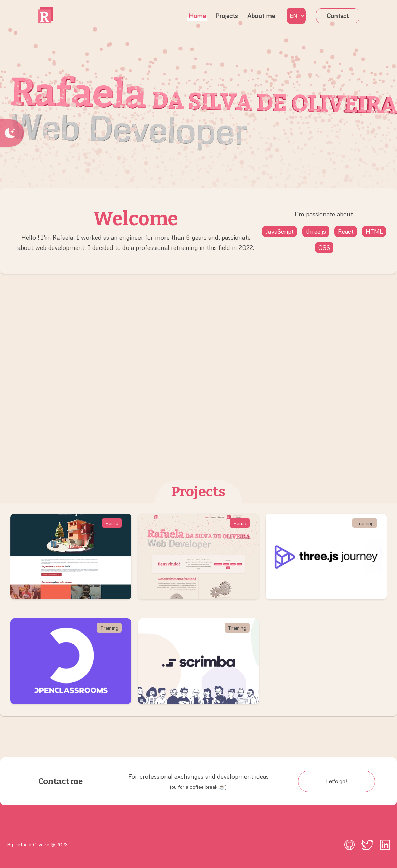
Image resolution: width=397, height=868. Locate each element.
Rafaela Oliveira (32, 845)
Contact (338, 16)
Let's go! (336, 781)
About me (261, 16)
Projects (227, 16)
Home (197, 16)
